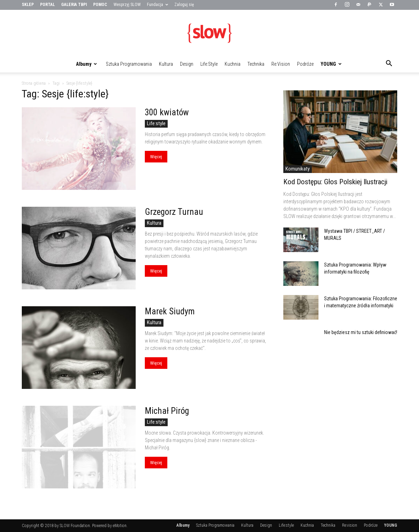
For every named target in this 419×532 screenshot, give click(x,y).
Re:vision (281, 64)
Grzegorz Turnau (174, 212)
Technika (256, 64)
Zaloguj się (184, 5)
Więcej (156, 157)
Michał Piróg (167, 411)
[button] (389, 64)
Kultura (166, 64)
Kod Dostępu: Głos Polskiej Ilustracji (335, 182)
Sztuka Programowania (129, 64)
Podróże (305, 64)
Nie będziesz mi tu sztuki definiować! (361, 332)
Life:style (209, 64)
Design (187, 64)
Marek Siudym (170, 311)
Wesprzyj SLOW (127, 5)
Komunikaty (298, 169)
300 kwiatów (167, 112)
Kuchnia (233, 64)
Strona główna (34, 83)
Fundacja (157, 5)
